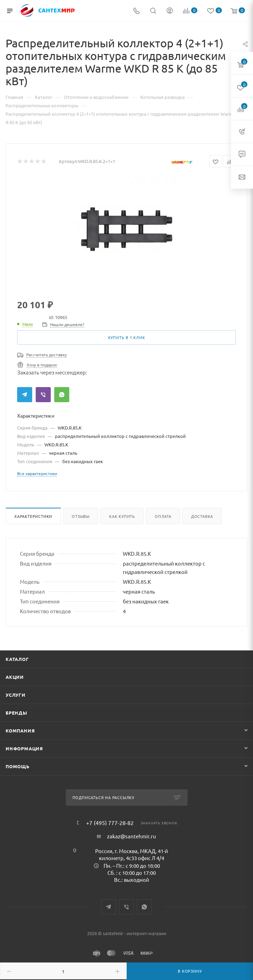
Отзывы (81, 516)
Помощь (18, 766)
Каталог (17, 659)
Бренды (16, 713)
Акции (15, 677)
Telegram (25, 395)
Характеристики (33, 516)
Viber (43, 395)
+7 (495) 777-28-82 (110, 823)
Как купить (122, 516)
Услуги (16, 695)
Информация (24, 748)
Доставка (202, 516)
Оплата (163, 516)
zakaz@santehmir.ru (132, 836)
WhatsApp (62, 395)
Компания (20, 731)
